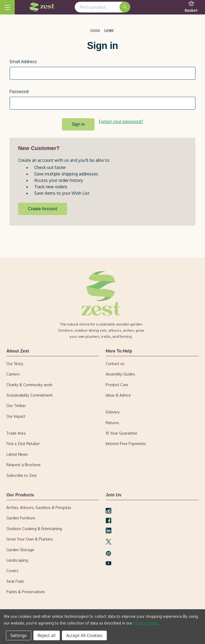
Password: (19, 91)
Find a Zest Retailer (23, 443)
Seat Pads (15, 580)
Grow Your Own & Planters (30, 538)
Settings (19, 635)
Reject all (47, 635)
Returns (112, 422)
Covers (12, 570)
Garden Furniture (21, 517)
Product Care (117, 384)
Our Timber (16, 405)
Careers (13, 373)
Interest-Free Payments (126, 443)
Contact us (115, 363)
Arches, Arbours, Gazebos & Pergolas (39, 507)
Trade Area (16, 432)
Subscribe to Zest (22, 475)
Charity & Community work (29, 384)
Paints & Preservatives (26, 591)
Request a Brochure (23, 464)
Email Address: (23, 62)
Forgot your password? (121, 121)
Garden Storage (20, 549)
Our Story (15, 363)
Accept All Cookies (84, 635)
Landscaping (17, 559)
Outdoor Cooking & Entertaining (34, 528)
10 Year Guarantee (121, 432)
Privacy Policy (145, 623)
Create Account (43, 208)
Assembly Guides (120, 373)
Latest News (17, 453)
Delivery (113, 411)
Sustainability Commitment (29, 394)
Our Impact (16, 415)
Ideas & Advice (118, 394)
